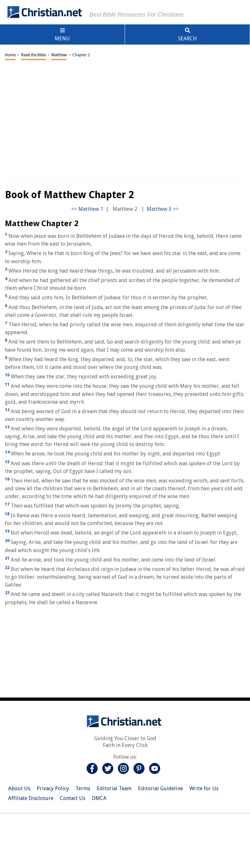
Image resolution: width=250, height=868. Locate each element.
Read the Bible (34, 55)
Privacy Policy (53, 788)
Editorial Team (114, 788)
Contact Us (73, 798)
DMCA (99, 798)
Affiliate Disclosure (31, 798)
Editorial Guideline (160, 788)
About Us (19, 788)
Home (10, 55)
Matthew (59, 55)
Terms (83, 788)
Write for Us (204, 788)
